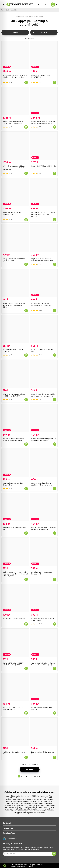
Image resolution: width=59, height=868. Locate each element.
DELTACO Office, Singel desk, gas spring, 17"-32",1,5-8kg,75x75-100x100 (14, 305)
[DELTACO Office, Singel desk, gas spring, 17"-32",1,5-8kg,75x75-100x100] (15, 283)
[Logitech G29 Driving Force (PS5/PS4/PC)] (44, 55)
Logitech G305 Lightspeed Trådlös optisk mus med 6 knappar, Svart (43, 395)
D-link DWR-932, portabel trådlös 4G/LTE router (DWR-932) (14, 395)
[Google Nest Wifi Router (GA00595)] (44, 146)
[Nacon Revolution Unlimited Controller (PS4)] (15, 192)
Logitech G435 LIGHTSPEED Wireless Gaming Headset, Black (42, 260)
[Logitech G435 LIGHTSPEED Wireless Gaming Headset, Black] (44, 238)
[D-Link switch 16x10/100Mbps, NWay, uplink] (15, 463)
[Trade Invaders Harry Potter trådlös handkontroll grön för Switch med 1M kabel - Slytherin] (15, 552)
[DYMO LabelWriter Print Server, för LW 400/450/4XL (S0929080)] (44, 101)
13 (31, 776)
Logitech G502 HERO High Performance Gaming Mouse (41, 304)
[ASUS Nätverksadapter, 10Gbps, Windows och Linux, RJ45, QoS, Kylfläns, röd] (15, 146)
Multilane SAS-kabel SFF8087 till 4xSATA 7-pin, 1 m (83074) (13, 664)
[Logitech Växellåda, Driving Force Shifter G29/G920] (44, 598)
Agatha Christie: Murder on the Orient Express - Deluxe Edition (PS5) (44, 529)
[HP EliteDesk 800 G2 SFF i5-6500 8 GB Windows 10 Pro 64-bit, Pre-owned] (15, 55)
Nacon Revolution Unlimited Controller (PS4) (12, 213)
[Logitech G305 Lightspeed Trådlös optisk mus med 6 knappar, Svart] (44, 374)
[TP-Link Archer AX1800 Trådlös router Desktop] (15, 329)
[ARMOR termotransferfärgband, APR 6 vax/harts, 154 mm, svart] (44, 418)
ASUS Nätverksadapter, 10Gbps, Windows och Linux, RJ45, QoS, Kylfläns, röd (14, 168)
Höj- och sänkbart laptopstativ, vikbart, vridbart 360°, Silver (13, 440)
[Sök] (29, 10)
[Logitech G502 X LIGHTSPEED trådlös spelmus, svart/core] (15, 101)
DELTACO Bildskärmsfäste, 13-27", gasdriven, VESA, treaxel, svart (43, 484)
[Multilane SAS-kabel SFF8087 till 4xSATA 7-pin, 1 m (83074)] (15, 643)
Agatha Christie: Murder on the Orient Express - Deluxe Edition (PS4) (44, 664)
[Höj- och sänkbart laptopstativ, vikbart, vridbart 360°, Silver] (15, 418)
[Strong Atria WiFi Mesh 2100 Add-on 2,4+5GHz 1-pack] (15, 238)
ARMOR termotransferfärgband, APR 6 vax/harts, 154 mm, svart (44, 440)
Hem (17, 16)
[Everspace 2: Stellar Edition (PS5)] (15, 598)
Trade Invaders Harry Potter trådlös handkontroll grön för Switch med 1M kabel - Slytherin (15, 574)
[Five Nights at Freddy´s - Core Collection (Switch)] (15, 687)
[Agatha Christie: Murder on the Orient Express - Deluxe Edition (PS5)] (44, 507)
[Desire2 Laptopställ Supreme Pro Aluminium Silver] (44, 732)
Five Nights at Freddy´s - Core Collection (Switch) (13, 708)
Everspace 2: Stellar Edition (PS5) (14, 619)
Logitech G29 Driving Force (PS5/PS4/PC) (40, 76)
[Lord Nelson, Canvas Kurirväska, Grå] (15, 732)
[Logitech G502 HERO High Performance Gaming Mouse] (44, 283)
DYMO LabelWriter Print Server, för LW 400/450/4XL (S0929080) (43, 122)
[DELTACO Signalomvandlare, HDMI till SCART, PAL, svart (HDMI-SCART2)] (44, 192)
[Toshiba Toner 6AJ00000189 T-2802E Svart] (44, 687)
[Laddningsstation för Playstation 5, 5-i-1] (15, 507)
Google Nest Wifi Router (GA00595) (43, 166)
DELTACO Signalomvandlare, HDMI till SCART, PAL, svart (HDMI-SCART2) (43, 214)
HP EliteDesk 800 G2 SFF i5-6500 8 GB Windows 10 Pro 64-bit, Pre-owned (15, 77)
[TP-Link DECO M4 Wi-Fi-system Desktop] (44, 329)
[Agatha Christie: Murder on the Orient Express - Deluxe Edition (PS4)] (44, 643)
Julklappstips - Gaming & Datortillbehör (31, 16)
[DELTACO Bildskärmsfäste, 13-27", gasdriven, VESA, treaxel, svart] (44, 463)
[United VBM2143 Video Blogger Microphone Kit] (44, 552)
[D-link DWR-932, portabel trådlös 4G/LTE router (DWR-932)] (15, 374)
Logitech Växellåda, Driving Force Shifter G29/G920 (43, 619)
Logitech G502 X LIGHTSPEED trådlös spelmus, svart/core (13, 122)
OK (54, 854)
